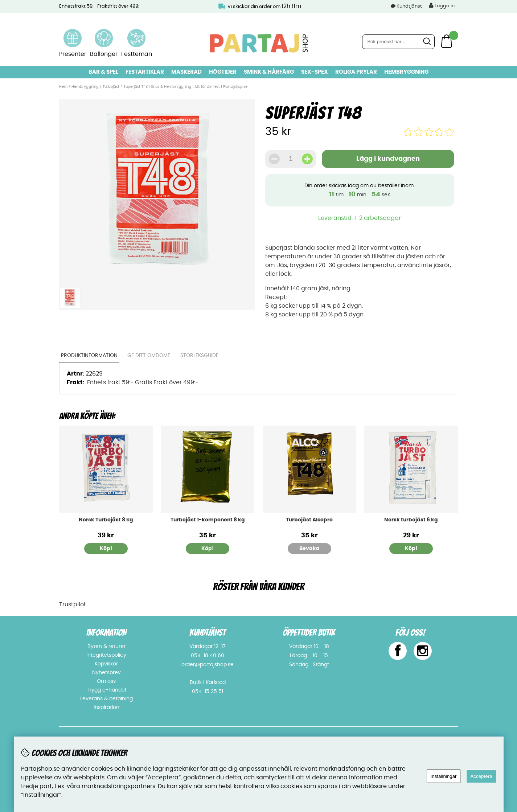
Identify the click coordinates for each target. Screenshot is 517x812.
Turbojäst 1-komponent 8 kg (208, 520)
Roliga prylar (356, 72)
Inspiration (106, 708)
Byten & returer (106, 647)
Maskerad (186, 72)
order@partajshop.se (208, 665)
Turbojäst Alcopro (309, 520)
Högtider (223, 72)
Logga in (442, 5)
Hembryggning (406, 72)
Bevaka (309, 549)
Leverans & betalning (106, 699)
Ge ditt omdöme (149, 356)
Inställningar (444, 776)
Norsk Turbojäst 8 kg (106, 520)
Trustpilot (73, 604)
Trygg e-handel (106, 690)
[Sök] (398, 42)
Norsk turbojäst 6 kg (411, 520)
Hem (63, 87)
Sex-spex (315, 72)
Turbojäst (111, 87)
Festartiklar (145, 72)
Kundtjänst (409, 6)
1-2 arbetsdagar (378, 218)
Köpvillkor (106, 664)
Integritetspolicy (106, 655)
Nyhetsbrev (106, 673)
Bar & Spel (103, 72)
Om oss (106, 681)
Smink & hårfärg (269, 72)
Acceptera (481, 776)
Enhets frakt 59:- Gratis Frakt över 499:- (143, 382)
